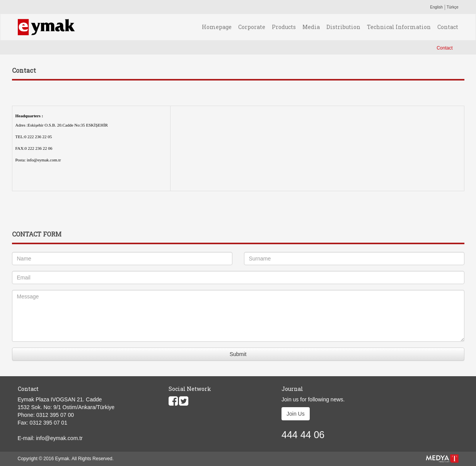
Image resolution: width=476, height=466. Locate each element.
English (436, 7)
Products (284, 27)
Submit (238, 354)
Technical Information (399, 27)
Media (311, 27)
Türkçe (453, 7)
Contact (448, 27)
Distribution (343, 27)
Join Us (296, 414)
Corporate (252, 27)
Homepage (217, 27)
